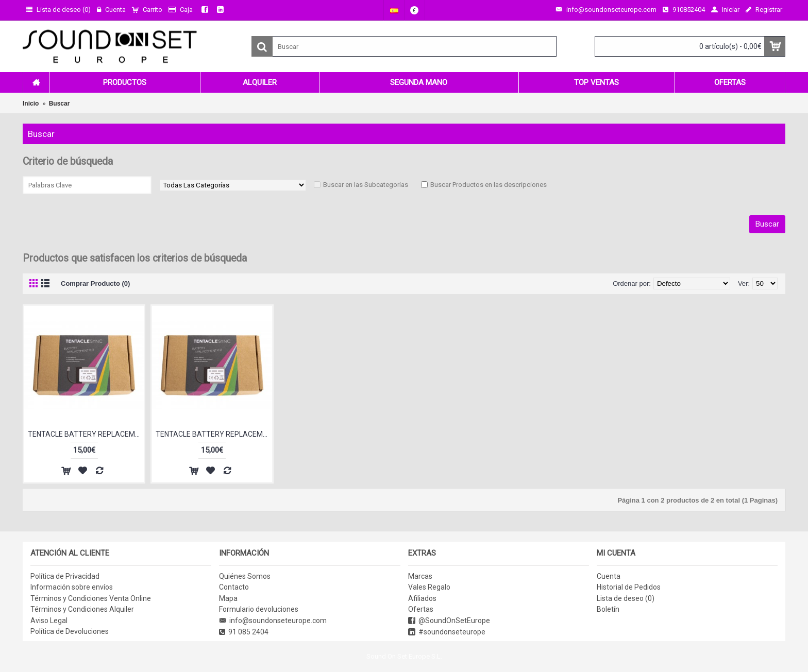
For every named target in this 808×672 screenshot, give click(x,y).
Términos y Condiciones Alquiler (82, 609)
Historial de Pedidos (629, 587)
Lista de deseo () (626, 598)
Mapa (228, 598)
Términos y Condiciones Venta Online (91, 598)
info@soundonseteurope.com (273, 621)
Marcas (420, 576)
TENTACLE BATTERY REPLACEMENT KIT (86, 434)
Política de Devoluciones (70, 631)
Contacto (234, 587)
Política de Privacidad (65, 576)
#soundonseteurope (447, 632)
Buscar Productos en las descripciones (489, 185)
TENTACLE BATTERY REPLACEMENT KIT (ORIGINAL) (214, 434)
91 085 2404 (244, 632)
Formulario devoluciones (259, 609)
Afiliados (422, 598)
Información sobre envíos (72, 587)
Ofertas (421, 609)
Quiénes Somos (245, 576)
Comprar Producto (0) (95, 283)
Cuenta (609, 576)
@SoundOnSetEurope (449, 621)
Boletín (608, 609)
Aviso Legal (49, 621)
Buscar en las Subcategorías (366, 185)
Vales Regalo (429, 587)
